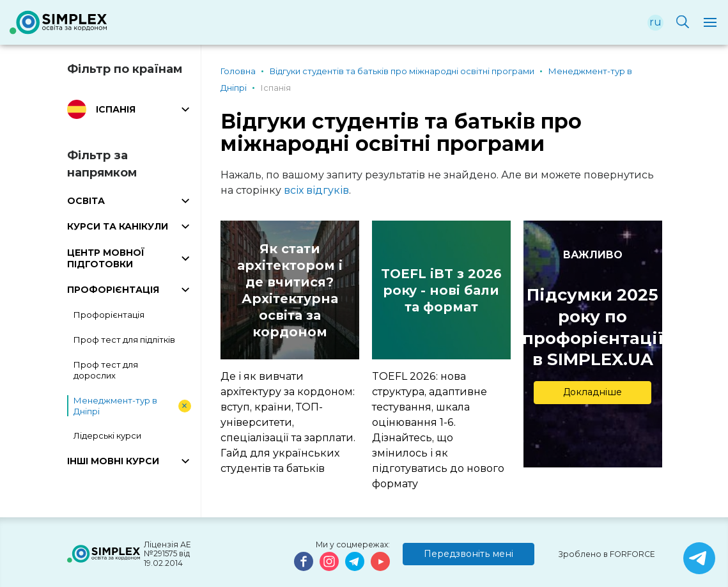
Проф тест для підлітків (124, 340)
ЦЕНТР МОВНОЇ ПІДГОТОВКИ (106, 258)
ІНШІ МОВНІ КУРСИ (113, 461)
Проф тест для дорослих (106, 370)
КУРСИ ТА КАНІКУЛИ (118, 226)
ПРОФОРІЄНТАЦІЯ (113, 290)
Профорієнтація (109, 315)
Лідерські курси (107, 435)
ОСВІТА (86, 201)
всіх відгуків (316, 190)
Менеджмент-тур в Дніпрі (115, 406)
